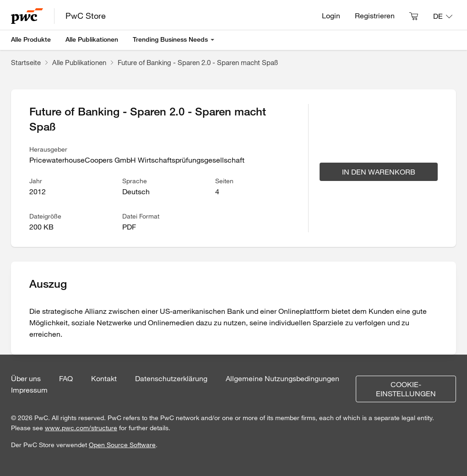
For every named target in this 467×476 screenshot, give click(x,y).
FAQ (66, 378)
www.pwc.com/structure (81, 428)
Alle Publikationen (92, 39)
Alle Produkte (31, 39)
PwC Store (86, 16)
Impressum (29, 390)
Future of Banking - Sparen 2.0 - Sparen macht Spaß (198, 62)
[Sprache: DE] (443, 16)
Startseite (26, 62)
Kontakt (104, 378)
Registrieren (375, 16)
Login (331, 16)
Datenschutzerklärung (171, 378)
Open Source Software (122, 445)
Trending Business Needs (170, 39)
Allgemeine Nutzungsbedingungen (282, 378)
